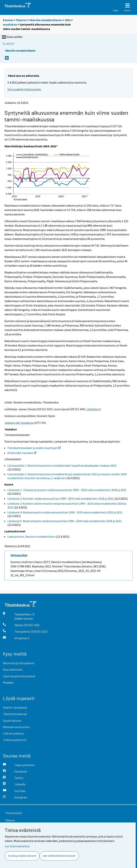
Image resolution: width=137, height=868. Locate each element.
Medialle (8, 682)
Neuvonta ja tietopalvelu (19, 663)
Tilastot (21, 20)
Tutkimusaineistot (15, 740)
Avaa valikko (12, 37)
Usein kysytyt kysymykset (19, 676)
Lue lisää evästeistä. (17, 846)
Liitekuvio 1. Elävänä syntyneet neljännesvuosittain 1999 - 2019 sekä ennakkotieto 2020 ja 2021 (67, 490)
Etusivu (8, 20)
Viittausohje (19, 555)
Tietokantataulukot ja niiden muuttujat (34, 448)
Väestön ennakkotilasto (46, 20)
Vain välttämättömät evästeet (59, 856)
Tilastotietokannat (15, 714)
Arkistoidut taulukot (22, 453)
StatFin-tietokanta (15, 707)
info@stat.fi (94, 409)
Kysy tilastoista (13, 669)
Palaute (10, 820)
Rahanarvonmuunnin (16, 727)
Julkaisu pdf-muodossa (19, 423)
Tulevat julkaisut (13, 733)
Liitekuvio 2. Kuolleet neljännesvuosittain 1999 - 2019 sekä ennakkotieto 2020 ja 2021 (61, 499)
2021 (68, 20)
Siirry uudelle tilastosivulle (24, 89)
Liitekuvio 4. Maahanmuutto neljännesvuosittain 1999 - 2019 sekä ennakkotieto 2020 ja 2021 (65, 512)
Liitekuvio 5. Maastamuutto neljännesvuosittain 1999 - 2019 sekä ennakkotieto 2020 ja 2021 (64, 521)
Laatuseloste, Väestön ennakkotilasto (31, 537)
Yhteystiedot (14, 813)
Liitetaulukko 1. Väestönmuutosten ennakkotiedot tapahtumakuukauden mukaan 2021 (62, 465)
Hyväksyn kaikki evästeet (22, 856)
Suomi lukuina (12, 720)
